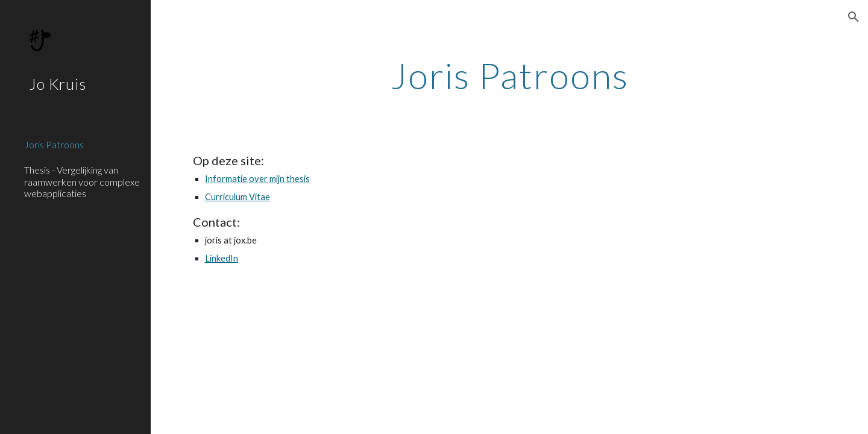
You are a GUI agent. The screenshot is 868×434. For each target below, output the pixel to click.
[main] (510, 75)
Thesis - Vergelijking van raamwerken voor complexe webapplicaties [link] (82, 181)
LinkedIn (222, 258)
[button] (854, 17)
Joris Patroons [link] (54, 144)
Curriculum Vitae (237, 197)
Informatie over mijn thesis (257, 179)
